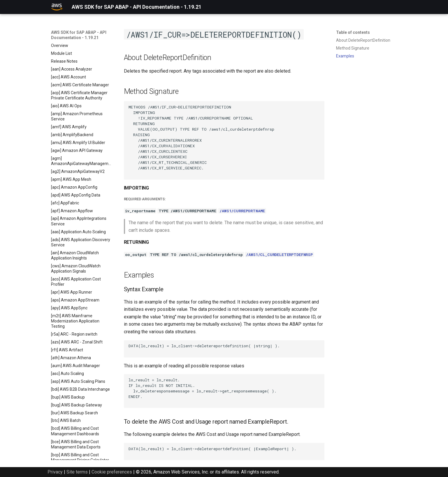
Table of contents (353, 32)
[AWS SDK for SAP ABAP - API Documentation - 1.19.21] (57, 7)
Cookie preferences (112, 472)
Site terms (77, 472)
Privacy (55, 472)
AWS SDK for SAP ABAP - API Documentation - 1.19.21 (79, 35)
